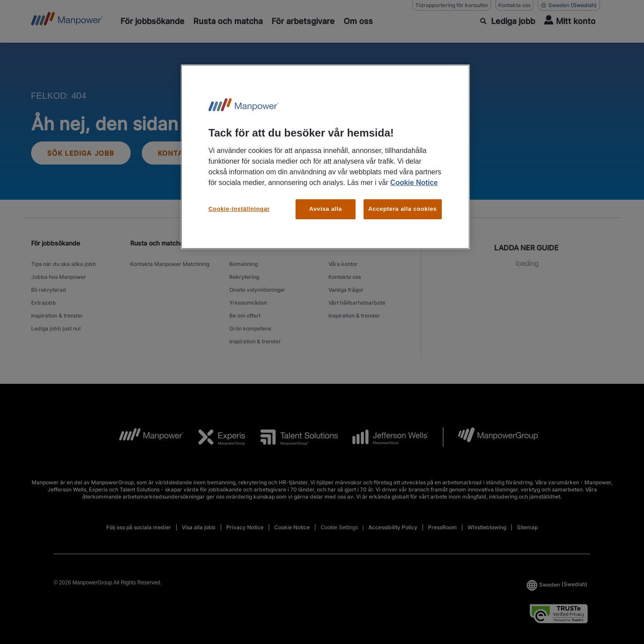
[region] (325, 157)
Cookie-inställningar (239, 209)
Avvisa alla (326, 209)
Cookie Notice (414, 183)
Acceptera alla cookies (403, 209)
